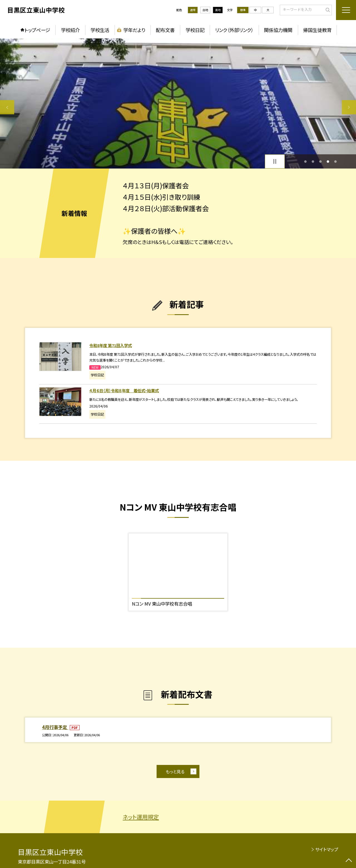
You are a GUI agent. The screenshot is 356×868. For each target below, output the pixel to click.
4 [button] (328, 161)
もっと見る (175, 771)
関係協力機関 (278, 30)
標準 (243, 10)
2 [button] (313, 161)
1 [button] (305, 161)
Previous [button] (7, 107)
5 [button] (336, 161)
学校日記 (195, 30)
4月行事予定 (55, 727)
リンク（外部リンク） (234, 30)
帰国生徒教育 (317, 30)
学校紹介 (70, 30)
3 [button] (321, 161)
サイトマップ (327, 849)
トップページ (37, 30)
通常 (193, 10)
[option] (178, 103)
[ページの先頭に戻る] (349, 861)
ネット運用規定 (141, 817)
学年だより (134, 30)
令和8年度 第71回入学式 (111, 345)
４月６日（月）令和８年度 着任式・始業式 (124, 390)
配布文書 (165, 30)
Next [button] (349, 107)
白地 (205, 10)
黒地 (218, 10)
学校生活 (100, 30)
